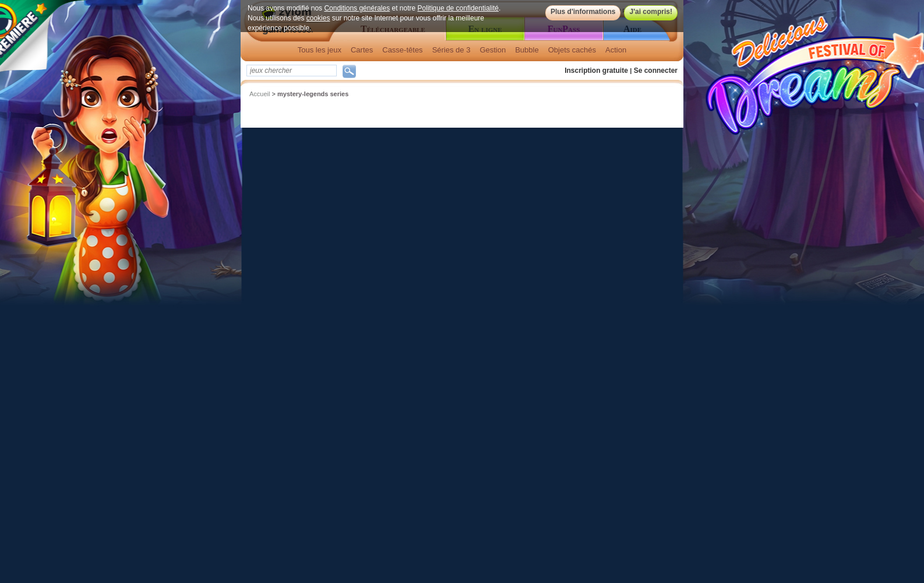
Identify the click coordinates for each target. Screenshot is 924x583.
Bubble (527, 50)
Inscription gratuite (596, 71)
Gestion (493, 50)
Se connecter (656, 71)
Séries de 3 (452, 50)
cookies (318, 18)
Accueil (260, 94)
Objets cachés (572, 50)
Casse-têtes (402, 50)
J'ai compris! (651, 12)
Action (616, 50)
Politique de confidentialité (458, 8)
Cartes (362, 50)
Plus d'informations (583, 12)
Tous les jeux (320, 50)
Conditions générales (357, 8)
